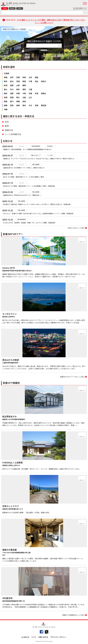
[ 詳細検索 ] (44, 50)
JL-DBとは (25, 637)
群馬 (24, 81)
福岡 (6, 105)
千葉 (30, 81)
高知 (24, 101)
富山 (6, 89)
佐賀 (12, 105)
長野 (12, 85)
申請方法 (9, 130)
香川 (12, 101)
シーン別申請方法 (13, 134)
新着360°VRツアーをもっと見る (72, 377)
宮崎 (37, 105)
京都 (18, 93)
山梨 (18, 85)
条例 (7, 126)
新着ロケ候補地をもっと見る (74, 615)
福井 (6, 93)
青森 (6, 77)
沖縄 (6, 109)
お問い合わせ (43, 637)
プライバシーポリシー (58, 637)
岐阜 (18, 89)
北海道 (6, 73)
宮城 (18, 77)
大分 (30, 105)
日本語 (5, 8)
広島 (24, 97)
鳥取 (6, 97)
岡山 (18, 97)
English (12, 8)
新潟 (6, 85)
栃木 (12, 81)
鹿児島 (44, 105)
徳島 (6, 101)
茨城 (18, 81)
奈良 (37, 93)
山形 (30, 77)
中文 (20, 8)
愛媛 (18, 101)
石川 (12, 89)
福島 (37, 77)
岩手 (12, 77)
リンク (34, 637)
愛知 (24, 89)
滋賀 (12, 93)
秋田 (24, 77)
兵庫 (30, 93)
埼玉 (37, 81)
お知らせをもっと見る (76, 228)
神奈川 (44, 81)
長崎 (18, 105)
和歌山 (44, 93)
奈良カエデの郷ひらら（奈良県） (15, 29)
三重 (30, 89)
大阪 (24, 93)
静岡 (24, 85)
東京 (6, 81)
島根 (12, 97)
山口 (30, 97)
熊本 (24, 105)
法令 (7, 122)
